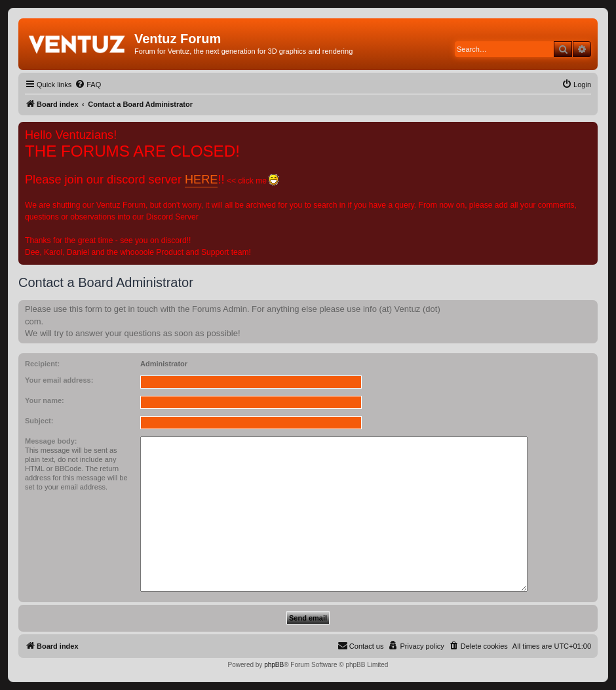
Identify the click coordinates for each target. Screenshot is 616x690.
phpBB (274, 665)
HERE (201, 180)
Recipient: (42, 364)
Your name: (45, 400)
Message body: (51, 441)
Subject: (39, 421)
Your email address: (59, 380)
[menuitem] (88, 85)
